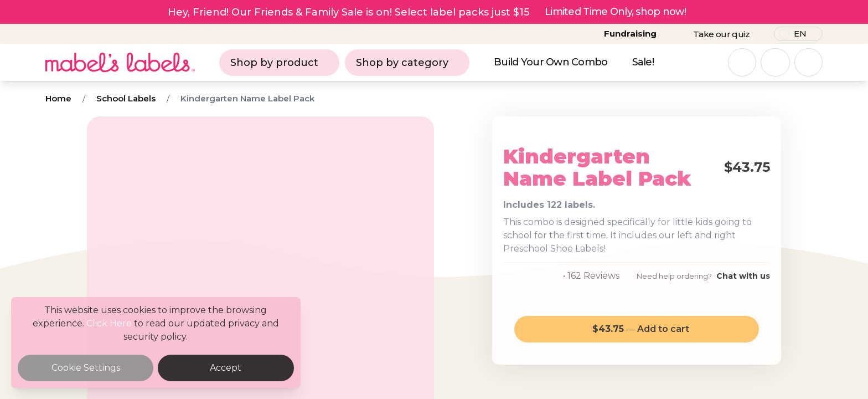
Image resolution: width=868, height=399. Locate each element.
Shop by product (279, 63)
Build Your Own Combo (551, 62)
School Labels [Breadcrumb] (126, 98)
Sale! (643, 62)
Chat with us (743, 276)
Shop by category (407, 63)
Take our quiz (721, 34)
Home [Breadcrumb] (58, 98)
